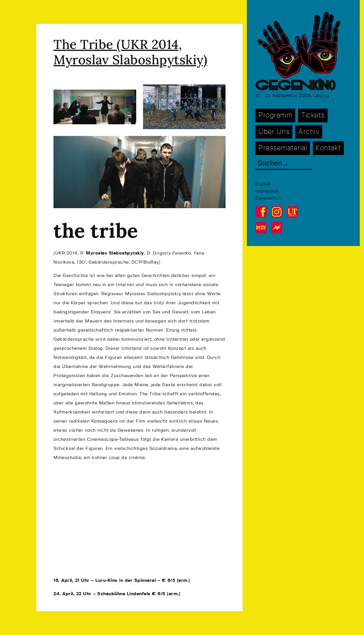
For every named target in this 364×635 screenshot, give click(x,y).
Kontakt (328, 148)
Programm (275, 115)
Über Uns (274, 132)
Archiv (309, 132)
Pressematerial (283, 148)
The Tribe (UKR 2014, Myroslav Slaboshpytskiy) (130, 52)
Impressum (267, 191)
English (263, 184)
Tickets (313, 115)
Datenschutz (269, 198)
